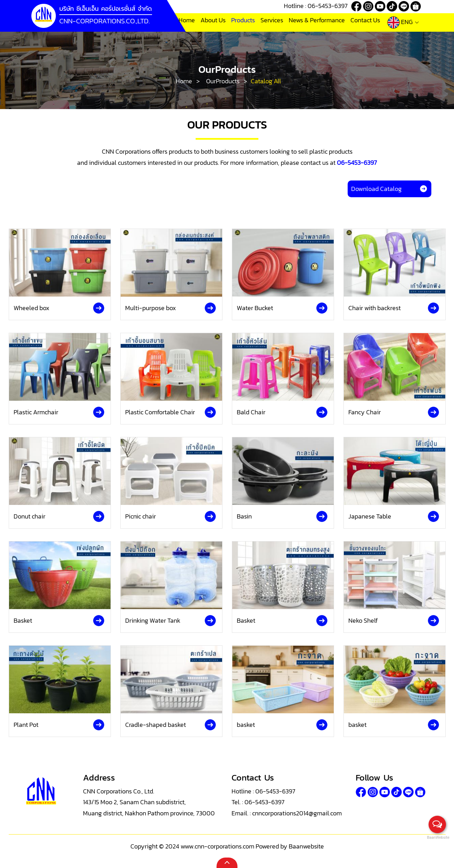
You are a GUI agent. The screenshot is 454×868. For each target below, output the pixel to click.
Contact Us (365, 20)
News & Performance (317, 20)
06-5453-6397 (328, 6)
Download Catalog (389, 189)
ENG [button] (403, 22)
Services (272, 20)
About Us (213, 20)
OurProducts (223, 81)
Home (187, 20)
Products (243, 20)
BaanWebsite (438, 838)
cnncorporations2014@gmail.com (297, 813)
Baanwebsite (306, 846)
